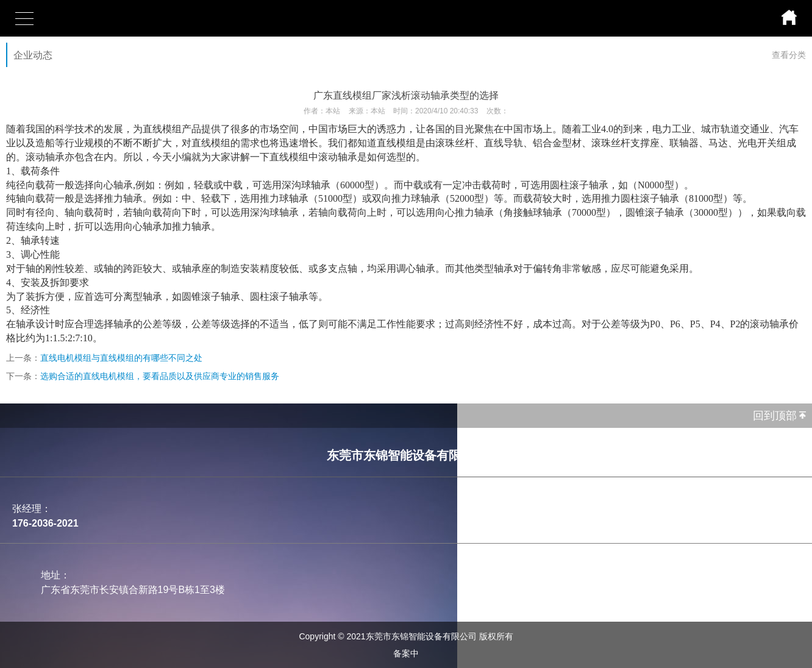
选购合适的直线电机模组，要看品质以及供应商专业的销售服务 (160, 376)
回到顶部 (775, 416)
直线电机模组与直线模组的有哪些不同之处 (121, 358)
